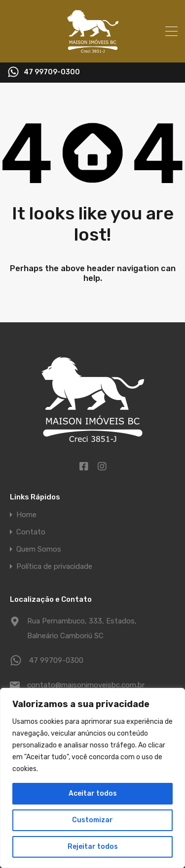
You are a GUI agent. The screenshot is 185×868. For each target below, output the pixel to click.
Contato (31, 532)
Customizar (92, 820)
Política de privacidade (54, 567)
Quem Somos (39, 549)
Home (26, 515)
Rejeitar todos (93, 847)
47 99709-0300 (52, 72)
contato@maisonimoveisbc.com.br (86, 685)
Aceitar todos (93, 793)
